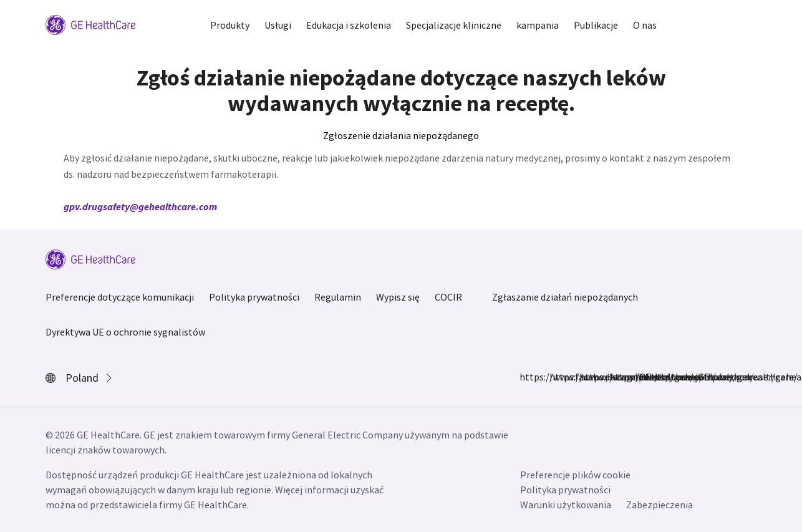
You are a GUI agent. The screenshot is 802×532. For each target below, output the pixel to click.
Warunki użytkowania (566, 505)
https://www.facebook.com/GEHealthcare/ (527, 377)
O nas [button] (645, 25)
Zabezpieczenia (659, 505)
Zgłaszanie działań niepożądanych (565, 297)
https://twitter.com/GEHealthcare (617, 377)
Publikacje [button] (596, 25)
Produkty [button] (230, 25)
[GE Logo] (90, 24)
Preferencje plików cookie (575, 475)
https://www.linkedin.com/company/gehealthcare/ (587, 377)
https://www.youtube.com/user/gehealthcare (647, 377)
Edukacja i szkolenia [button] (349, 25)
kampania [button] (538, 25)
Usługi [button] (278, 25)
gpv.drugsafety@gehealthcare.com (140, 206)
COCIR (448, 297)
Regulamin (338, 297)
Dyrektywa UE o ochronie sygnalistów (125, 332)
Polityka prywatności (254, 297)
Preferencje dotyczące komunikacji (120, 297)
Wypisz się (398, 297)
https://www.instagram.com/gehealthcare (557, 377)
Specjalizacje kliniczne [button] (454, 25)
